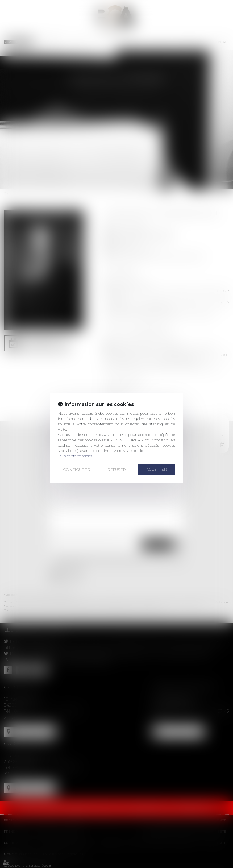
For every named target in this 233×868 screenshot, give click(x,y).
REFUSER (117, 470)
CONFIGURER (77, 470)
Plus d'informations (75, 456)
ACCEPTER (156, 469)
